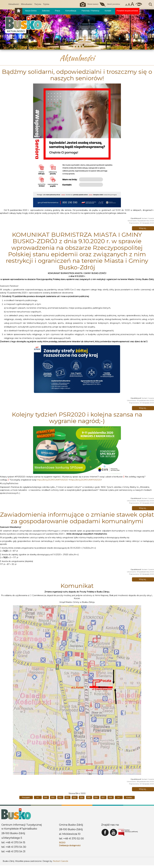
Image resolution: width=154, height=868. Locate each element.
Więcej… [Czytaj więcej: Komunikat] (143, 789)
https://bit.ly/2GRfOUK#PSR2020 (52, 480)
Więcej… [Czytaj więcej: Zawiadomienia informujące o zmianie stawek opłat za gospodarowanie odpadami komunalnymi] (143, 579)
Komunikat (77, 586)
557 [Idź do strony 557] (103, 797)
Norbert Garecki (61, 861)
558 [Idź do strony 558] (111, 797)
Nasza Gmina (31, 11)
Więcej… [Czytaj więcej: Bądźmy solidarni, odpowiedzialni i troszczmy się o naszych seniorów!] (143, 228)
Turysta (38, 4)
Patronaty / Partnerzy (91, 11)
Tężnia (46, 4)
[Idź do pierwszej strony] (26, 797)
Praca (57, 11)
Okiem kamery (93, 4)
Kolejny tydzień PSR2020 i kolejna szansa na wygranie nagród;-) (77, 418)
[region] (77, 29)
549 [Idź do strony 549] (46, 797)
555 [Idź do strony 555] (89, 797)
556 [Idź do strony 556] (96, 797)
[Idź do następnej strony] (119, 797)
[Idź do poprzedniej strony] (38, 797)
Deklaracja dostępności (70, 845)
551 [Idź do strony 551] (60, 797)
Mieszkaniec (27, 4)
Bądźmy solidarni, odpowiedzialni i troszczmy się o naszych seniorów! (77, 75)
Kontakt (108, 11)
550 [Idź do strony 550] (53, 797)
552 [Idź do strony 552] (67, 797)
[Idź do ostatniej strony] (129, 797)
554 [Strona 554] (82, 797)
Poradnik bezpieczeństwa (127, 11)
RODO (62, 843)
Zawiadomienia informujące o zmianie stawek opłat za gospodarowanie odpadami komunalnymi (77, 518)
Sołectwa (46, 11)
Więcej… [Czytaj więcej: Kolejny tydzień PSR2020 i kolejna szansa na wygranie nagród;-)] (143, 508)
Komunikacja (71, 11)
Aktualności (14, 4)
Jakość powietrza (113, 4)
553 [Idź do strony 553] (75, 797)
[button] (150, 29)
